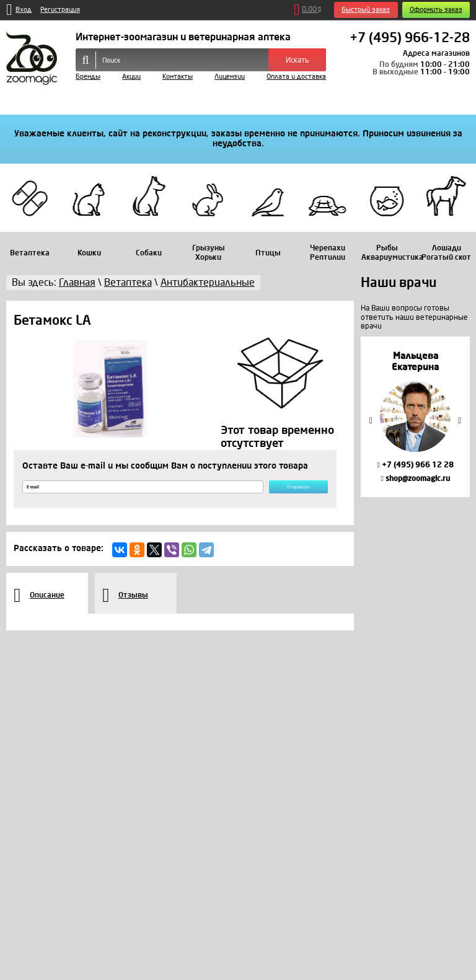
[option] (415, 417)
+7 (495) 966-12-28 (410, 38)
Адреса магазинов (436, 53)
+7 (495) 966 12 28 (415, 465)
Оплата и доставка (296, 77)
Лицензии (230, 77)
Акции (131, 77)
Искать (297, 60)
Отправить (280, 491)
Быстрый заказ (366, 10)
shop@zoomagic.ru (415, 479)
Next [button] (460, 420)
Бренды (88, 77)
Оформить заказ (436, 10)
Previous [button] (371, 420)
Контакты (178, 77)
